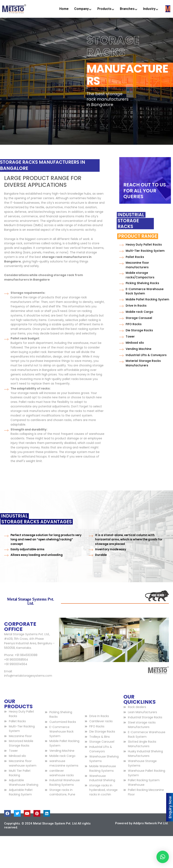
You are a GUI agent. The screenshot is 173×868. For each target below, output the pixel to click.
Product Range (117, 236)
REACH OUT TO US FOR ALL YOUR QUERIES (145, 191)
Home (64, 9)
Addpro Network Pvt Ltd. (151, 823)
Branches (129, 9)
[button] (163, 857)
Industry (151, 9)
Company (83, 9)
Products (106, 9)
